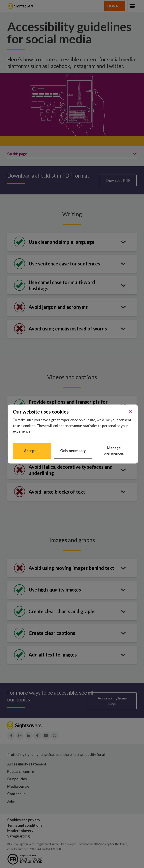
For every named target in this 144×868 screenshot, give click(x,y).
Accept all (32, 451)
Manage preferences (114, 451)
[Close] (131, 412)
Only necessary (73, 451)
